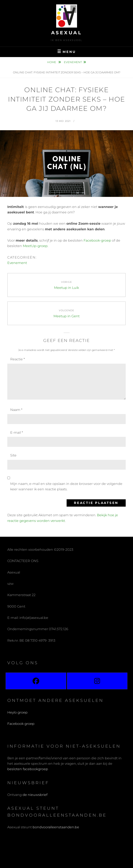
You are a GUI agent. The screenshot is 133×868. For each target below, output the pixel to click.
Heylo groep (17, 712)
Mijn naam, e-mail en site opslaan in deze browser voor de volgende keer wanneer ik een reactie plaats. (66, 486)
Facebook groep (21, 724)
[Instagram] (97, 681)
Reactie (18, 359)
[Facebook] (36, 681)
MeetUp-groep (35, 246)
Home (52, 62)
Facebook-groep (97, 240)
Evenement (73, 62)
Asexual (67, 33)
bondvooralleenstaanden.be (56, 827)
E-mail (17, 433)
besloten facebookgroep (28, 769)
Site (13, 455)
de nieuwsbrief (35, 795)
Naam (16, 410)
